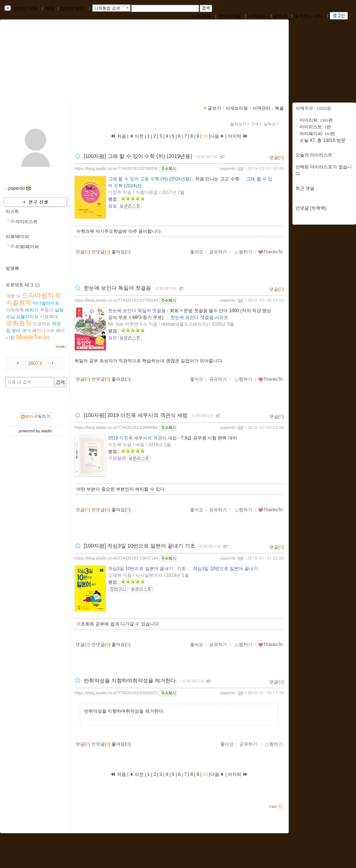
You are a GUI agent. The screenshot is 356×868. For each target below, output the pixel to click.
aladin (47, 431)
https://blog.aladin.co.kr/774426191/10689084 (116, 427)
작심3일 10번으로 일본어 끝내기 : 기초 (147, 569)
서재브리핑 (231, 16)
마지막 (238, 136)
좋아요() (121, 252)
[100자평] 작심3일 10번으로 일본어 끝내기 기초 (139, 546)
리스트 (12, 211)
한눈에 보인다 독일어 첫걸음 (117, 288)
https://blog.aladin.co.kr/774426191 (48, 67)
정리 (16, 331)
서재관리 (258, 16)
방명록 (12, 268)
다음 (217, 136)
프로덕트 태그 (20, 285)
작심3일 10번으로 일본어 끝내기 (225, 569)
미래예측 (15, 310)
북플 (50, 9)
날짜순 (272, 124)
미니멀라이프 (46, 303)
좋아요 (197, 252)
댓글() (277, 158)
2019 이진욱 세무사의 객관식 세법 (142, 438)
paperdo (228, 168)
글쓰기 (282, 16)
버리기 (32, 310)
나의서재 (203, 16)
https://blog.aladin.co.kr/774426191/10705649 (116, 300)
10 (205, 136)
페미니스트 (43, 331)
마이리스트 (27, 222)
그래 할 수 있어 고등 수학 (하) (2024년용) (150, 179)
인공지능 (42, 324)
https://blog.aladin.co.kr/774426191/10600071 (116, 693)
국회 (10, 296)
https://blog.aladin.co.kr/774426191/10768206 (116, 168)
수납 (10, 317)
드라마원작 (38, 296)
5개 (257, 124)
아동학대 (49, 317)
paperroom (30, 59)
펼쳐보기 (240, 124)
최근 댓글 (305, 188)
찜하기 (243, 252)
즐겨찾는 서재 (310, 16)
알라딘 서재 (26, 9)
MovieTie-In (33, 337)
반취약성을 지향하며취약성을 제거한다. (131, 680)
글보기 (214, 108)
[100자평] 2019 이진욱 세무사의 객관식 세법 (136, 415)
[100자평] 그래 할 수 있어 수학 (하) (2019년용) (138, 156)
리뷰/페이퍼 (17, 237)
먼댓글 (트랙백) (311, 208)
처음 (118, 136)
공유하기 (218, 252)
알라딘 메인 (73, 9)
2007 (33, 363)
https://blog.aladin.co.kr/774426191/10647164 (116, 558)
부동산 (47, 310)
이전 (137, 136)
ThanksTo (270, 252)
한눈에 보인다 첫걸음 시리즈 (199, 317)
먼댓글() (101, 252)
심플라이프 (27, 317)
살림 (59, 310)
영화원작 (19, 323)
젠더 (27, 331)
